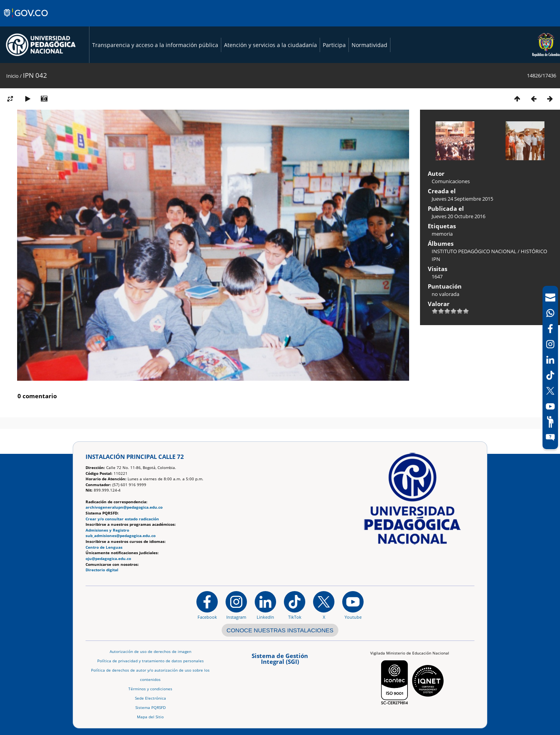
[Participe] (550, 422)
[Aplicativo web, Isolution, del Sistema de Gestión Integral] (280, 661)
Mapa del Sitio (150, 717)
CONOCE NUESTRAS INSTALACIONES (280, 630)
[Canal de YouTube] (550, 406)
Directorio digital (102, 570)
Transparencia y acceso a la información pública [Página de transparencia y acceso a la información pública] (155, 45)
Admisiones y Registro (107, 530)
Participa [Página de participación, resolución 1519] (334, 45)
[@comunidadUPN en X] (324, 605)
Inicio (12, 76)
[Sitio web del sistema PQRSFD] (550, 437)
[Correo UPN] (550, 297)
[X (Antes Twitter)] (550, 391)
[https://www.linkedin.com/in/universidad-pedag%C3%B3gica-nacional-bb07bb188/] (265, 605)
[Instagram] (236, 605)
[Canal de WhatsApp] (550, 313)
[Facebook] (550, 329)
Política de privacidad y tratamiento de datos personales (150, 661)
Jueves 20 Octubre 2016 (458, 216)
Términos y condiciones (150, 689)
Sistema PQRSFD (150, 708)
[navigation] (550, 367)
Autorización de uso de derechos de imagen (150, 652)
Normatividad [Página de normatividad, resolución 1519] (369, 45)
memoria (442, 234)
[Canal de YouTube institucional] (353, 605)
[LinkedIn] (550, 360)
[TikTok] (550, 375)
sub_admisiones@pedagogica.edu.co (121, 536)
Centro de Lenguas (104, 547)
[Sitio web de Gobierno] (26, 21)
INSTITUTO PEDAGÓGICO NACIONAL (474, 251)
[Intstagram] (550, 344)
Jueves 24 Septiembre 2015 (462, 199)
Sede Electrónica (150, 698)
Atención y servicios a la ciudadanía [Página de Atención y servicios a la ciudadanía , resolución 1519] (270, 45)
